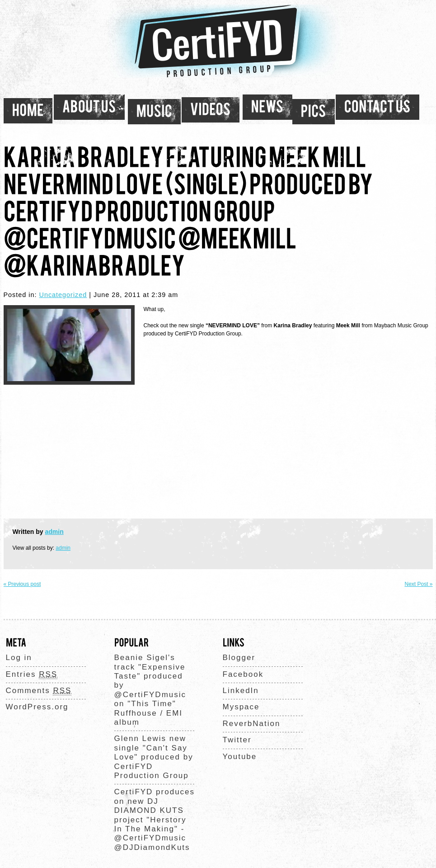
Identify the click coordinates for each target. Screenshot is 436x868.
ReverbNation (252, 724)
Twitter (237, 740)
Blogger (239, 658)
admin (54, 532)
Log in (19, 658)
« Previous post (22, 584)
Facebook (243, 674)
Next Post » (418, 584)
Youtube (240, 757)
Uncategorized (63, 295)
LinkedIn (241, 691)
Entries (32, 675)
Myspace (241, 707)
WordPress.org (37, 707)
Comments (39, 691)
